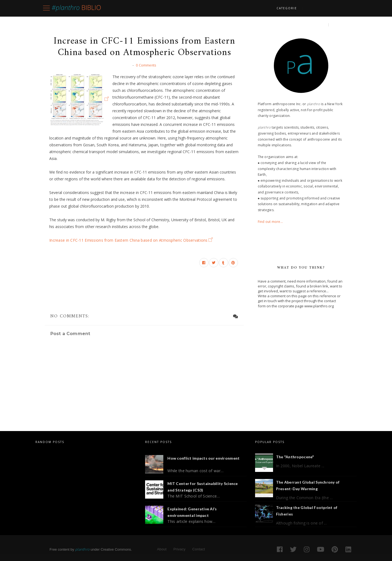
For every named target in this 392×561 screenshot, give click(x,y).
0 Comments (146, 65)
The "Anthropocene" (295, 457)
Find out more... (270, 222)
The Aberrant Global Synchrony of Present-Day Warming (308, 485)
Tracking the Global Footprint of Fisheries (307, 511)
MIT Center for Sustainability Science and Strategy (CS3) (203, 487)
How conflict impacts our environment (203, 458)
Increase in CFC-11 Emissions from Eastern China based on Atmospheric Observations (128, 240)
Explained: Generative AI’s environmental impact (192, 512)
